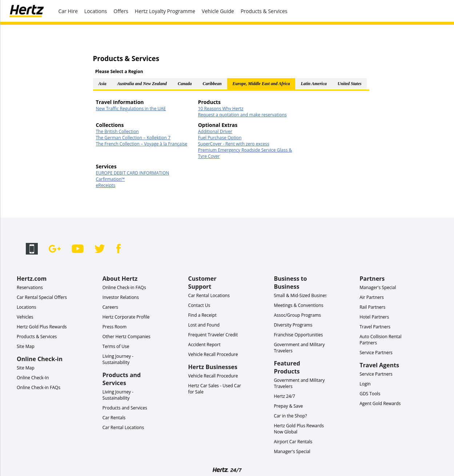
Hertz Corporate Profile (126, 317)
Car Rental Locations (123, 427)
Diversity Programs (293, 325)
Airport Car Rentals (293, 442)
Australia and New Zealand (142, 84)
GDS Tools (370, 394)
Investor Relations (121, 297)
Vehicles (25, 317)
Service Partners (376, 353)
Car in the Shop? (290, 416)
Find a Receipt (202, 315)
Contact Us (199, 305)
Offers (121, 11)
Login (365, 384)
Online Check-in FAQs (39, 387)
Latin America (314, 84)
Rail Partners (372, 307)
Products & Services (264, 11)
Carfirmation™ (111, 179)
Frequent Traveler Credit (213, 335)
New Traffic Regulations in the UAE (131, 109)
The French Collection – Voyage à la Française (142, 144)
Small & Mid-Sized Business (301, 295)
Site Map (26, 346)
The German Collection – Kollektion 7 (133, 138)
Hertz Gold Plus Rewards (42, 327)
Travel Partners (375, 327)
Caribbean (212, 84)
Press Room (114, 327)
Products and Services (125, 408)
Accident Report (204, 345)
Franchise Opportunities (298, 335)
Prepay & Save (288, 406)
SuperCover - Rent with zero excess (234, 144)
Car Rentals (114, 418)
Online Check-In (33, 378)
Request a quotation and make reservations (242, 115)
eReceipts (106, 185)
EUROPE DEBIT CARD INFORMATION (133, 173)
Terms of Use (116, 346)
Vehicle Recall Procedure (213, 354)
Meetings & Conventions (298, 305)
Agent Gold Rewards (380, 403)
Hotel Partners (374, 317)
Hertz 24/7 (284, 396)
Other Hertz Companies (126, 337)
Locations (96, 11)
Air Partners (371, 297)
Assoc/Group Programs (297, 315)
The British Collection (117, 131)
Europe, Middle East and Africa (261, 84)
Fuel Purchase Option (220, 138)
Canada (185, 84)
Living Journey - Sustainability (118, 359)
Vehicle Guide (218, 11)
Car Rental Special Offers (42, 297)
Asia (103, 84)
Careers (110, 307)
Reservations (30, 287)
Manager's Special (292, 451)
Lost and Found (204, 325)
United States (350, 84)
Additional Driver (215, 131)
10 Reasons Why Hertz (221, 109)
